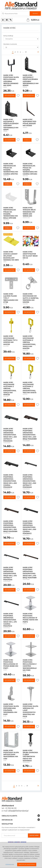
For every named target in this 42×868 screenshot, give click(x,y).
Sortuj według (8, 36)
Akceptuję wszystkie (27, 864)
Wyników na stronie (10, 44)
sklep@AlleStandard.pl (18, 811)
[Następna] (38, 52)
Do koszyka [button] (9, 95)
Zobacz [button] (27, 140)
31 (26, 52)
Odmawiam (10, 864)
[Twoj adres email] (15, 835)
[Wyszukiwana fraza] (15, 13)
